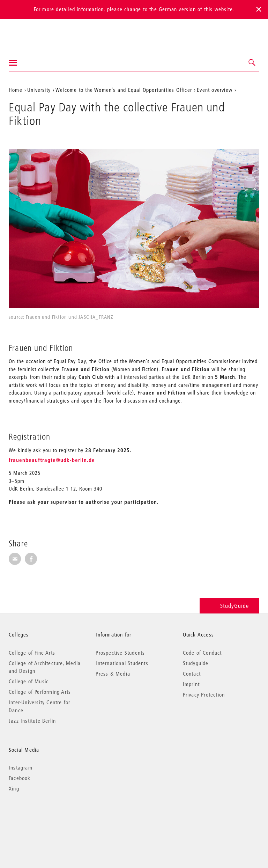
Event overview (215, 90)
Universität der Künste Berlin (36, 32)
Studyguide (196, 663)
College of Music (29, 681)
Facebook (20, 778)
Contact (192, 674)
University (39, 90)
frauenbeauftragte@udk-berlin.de (52, 460)
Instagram (21, 767)
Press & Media (113, 674)
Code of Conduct (202, 653)
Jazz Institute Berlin (32, 721)
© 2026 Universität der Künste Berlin (45, 818)
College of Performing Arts (40, 692)
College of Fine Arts (32, 653)
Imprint (191, 684)
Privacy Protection (204, 694)
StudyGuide (229, 606)
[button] (252, 63)
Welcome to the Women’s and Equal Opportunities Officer (124, 90)
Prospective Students (120, 653)
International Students (122, 663)
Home (16, 90)
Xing (14, 788)
